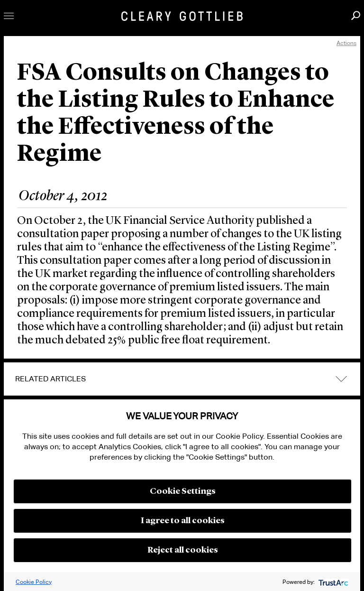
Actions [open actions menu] (346, 43)
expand (341, 379)
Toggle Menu (9, 16)
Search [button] (356, 15)
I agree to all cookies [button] (183, 521)
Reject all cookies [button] (183, 550)
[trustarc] (332, 582)
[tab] (182, 379)
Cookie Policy (34, 582)
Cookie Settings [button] (183, 491)
